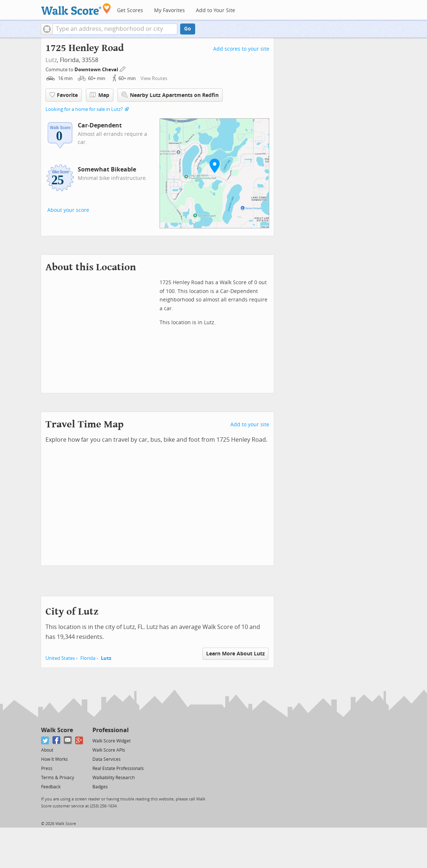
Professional (111, 730)
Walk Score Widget (112, 741)
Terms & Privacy (58, 778)
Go (188, 29)
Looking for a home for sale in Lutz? (84, 109)
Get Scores (130, 10)
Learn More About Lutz (236, 654)
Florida (88, 658)
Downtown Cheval (97, 70)
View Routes (154, 78)
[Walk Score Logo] (76, 9)
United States (60, 658)
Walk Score (57, 730)
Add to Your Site (216, 10)
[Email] (68, 740)
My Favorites (169, 10)
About (47, 750)
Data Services (107, 759)
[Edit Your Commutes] (123, 68)
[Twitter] (45, 740)
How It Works (54, 759)
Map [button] (100, 95)
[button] (47, 29)
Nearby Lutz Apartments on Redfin (170, 95)
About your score (68, 210)
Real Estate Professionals (118, 768)
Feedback (51, 787)
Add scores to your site (241, 49)
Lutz (51, 60)
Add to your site (250, 425)
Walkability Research (114, 778)
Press (47, 768)
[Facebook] (57, 740)
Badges (100, 787)
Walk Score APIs (109, 750)
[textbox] (115, 29)
